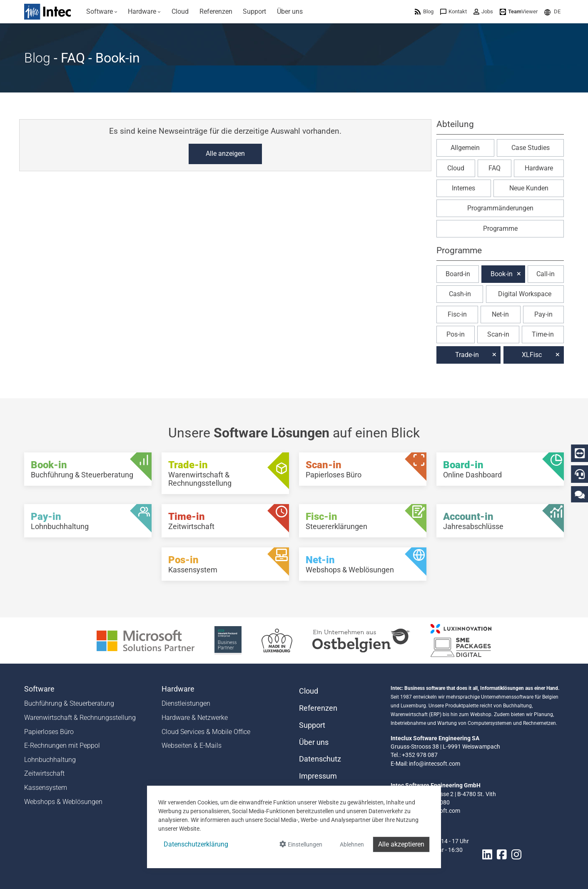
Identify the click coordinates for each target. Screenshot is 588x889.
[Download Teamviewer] (519, 11)
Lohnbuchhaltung (50, 760)
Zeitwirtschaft (44, 773)
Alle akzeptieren (401, 844)
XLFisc (532, 355)
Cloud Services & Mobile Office (206, 732)
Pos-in (456, 334)
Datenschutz (320, 759)
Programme (500, 228)
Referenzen (318, 708)
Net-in (500, 314)
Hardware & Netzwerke (195, 718)
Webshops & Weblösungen (63, 802)
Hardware (539, 168)
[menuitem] (102, 12)
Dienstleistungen (186, 703)
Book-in (502, 274)
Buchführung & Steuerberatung (69, 703)
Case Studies (531, 148)
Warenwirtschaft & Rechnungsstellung (80, 718)
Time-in (543, 334)
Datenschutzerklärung (196, 844)
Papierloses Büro (49, 732)
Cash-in (460, 294)
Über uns (314, 742)
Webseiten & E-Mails (192, 745)
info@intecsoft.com (435, 764)
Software (39, 689)
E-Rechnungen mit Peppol (62, 745)
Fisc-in (457, 314)
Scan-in (498, 334)
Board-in (458, 274)
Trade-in (467, 355)
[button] (552, 11)
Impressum (318, 776)
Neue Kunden (529, 188)
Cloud (456, 168)
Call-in (546, 274)
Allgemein (465, 148)
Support (312, 725)
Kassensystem (46, 788)
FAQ (495, 168)
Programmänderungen (500, 208)
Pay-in (543, 314)
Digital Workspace (525, 294)
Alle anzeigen (225, 154)
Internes (463, 188)
